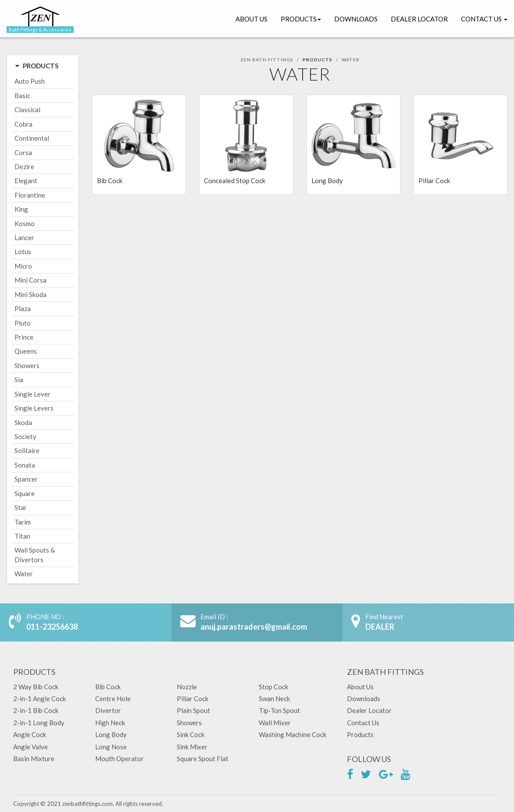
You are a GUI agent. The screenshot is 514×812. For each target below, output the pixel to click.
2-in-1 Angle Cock (39, 699)
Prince (24, 337)
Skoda (23, 422)
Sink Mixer (192, 747)
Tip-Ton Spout (279, 710)
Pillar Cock (193, 699)
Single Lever (32, 394)
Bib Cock (108, 687)
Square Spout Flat (203, 759)
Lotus (23, 252)
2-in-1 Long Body (39, 723)
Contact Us (363, 723)
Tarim (23, 522)
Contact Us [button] (484, 19)
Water (24, 574)
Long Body (111, 734)
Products (301, 19)
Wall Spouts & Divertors (35, 555)
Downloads (356, 19)
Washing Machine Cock (293, 734)
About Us (252, 19)
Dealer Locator (419, 19)
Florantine (30, 195)
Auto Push (30, 81)
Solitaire (27, 450)
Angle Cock (30, 734)
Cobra (23, 124)
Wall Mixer (275, 723)
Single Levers (34, 408)
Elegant (26, 181)
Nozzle (187, 687)
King (21, 209)
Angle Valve (30, 747)
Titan (22, 536)
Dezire (24, 167)
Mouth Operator (120, 759)
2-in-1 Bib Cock (36, 710)
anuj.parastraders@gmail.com (254, 627)
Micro (23, 266)
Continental (32, 138)
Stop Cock (273, 687)
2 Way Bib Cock (36, 687)
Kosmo (25, 223)
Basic (22, 96)
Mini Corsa (30, 280)
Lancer (24, 238)
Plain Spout (193, 710)
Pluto (23, 323)
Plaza (23, 308)
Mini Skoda (30, 294)
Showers (27, 365)
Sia (19, 379)
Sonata (25, 465)
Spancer (26, 479)
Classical (27, 110)
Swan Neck (274, 699)
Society (25, 436)
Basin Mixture (34, 759)
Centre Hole (113, 699)
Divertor (108, 710)
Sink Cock (191, 734)
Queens (26, 351)
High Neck (110, 723)
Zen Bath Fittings (267, 60)
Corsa (23, 152)
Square (25, 493)
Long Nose (111, 747)
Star (21, 507)
